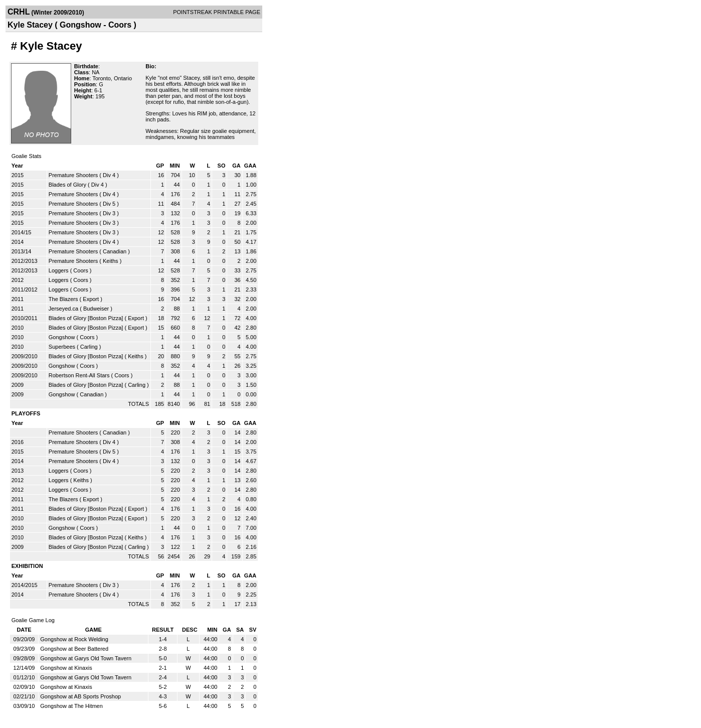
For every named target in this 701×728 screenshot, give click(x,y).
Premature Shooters (73, 175)
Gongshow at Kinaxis (66, 668)
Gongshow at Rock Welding (74, 639)
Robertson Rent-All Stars (79, 375)
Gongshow (62, 337)
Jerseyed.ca (63, 309)
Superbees (62, 347)
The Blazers (63, 299)
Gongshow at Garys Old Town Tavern (86, 658)
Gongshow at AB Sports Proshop (80, 696)
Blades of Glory (67, 185)
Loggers (59, 270)
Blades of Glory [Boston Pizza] (86, 318)
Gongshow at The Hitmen (71, 706)
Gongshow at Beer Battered (74, 649)
